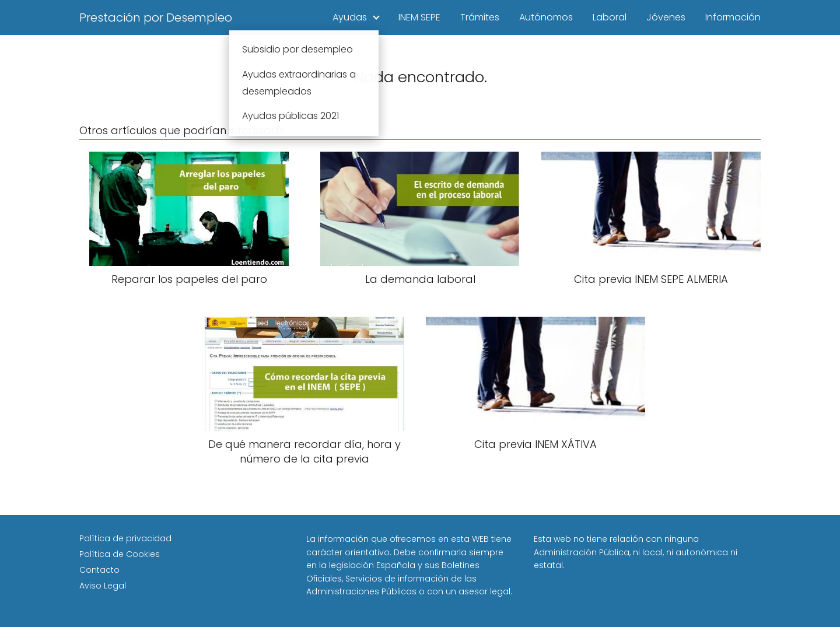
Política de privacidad (125, 538)
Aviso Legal (103, 586)
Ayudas (350, 17)
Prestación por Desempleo (156, 17)
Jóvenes (666, 17)
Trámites (480, 17)
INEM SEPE (419, 17)
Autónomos (546, 17)
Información (733, 17)
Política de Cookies (120, 554)
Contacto (99, 570)
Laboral (610, 17)
